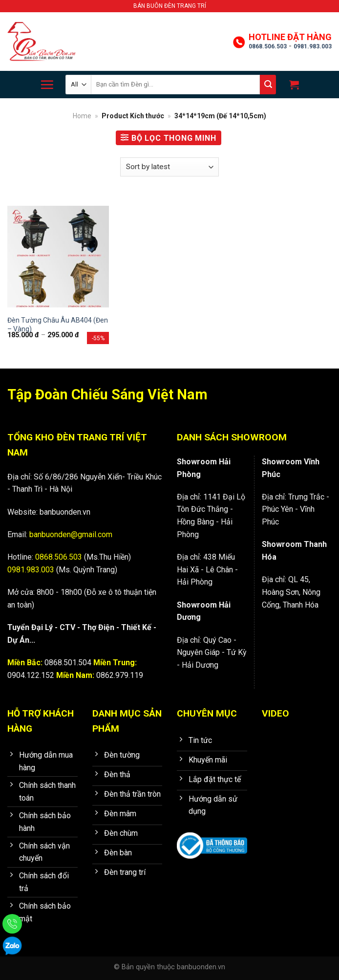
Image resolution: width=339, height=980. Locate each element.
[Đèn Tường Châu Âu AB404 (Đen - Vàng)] (58, 257)
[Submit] (268, 85)
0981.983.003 (313, 46)
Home (82, 116)
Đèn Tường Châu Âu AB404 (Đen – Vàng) (58, 325)
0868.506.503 (268, 46)
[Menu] (47, 85)
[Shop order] (169, 167)
